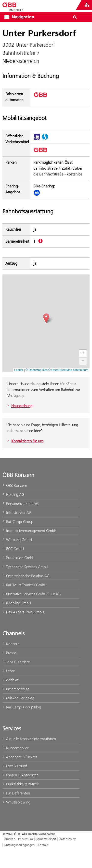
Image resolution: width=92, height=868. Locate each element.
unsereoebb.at (16, 689)
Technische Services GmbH (25, 567)
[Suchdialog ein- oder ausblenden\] (75, 17)
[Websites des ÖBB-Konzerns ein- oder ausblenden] (87, 5)
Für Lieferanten (16, 793)
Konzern (11, 644)
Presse (9, 653)
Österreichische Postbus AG (26, 576)
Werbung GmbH (17, 540)
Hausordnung (19, 406)
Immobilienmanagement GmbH (29, 531)
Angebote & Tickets (20, 757)
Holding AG (13, 494)
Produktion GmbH (19, 558)
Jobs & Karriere (16, 662)
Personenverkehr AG (21, 504)
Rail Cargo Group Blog (22, 707)
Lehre (9, 671)
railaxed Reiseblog (18, 698)
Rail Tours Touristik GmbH (24, 585)
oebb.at (10, 680)
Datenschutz (67, 839)
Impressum (26, 839)
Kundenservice (16, 748)
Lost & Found (15, 766)
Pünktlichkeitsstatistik (21, 784)
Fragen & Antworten (20, 775)
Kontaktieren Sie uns (25, 441)
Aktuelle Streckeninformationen (29, 739)
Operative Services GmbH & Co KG (32, 594)
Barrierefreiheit (46, 839)
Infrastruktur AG (17, 513)
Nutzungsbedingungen (19, 845)
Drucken (10, 839)
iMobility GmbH (17, 603)
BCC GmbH (13, 549)
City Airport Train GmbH (23, 612)
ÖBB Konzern (15, 485)
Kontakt (43, 845)
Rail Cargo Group (18, 522)
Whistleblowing (16, 802)
